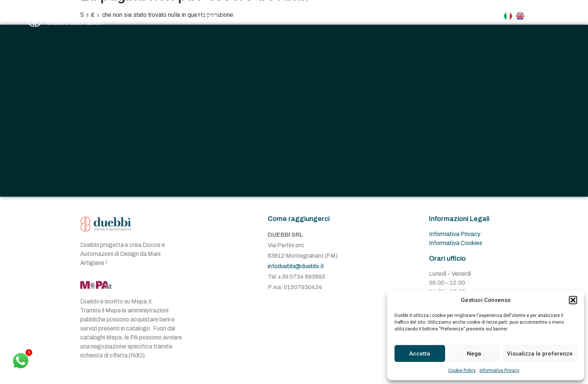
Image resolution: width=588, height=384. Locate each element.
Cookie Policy (462, 371)
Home (206, 16)
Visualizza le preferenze (540, 354)
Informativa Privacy (499, 371)
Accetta (420, 354)
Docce (291, 16)
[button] (573, 300)
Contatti (406, 16)
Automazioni (349, 16)
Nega (474, 354)
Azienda (246, 16)
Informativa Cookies (456, 243)
